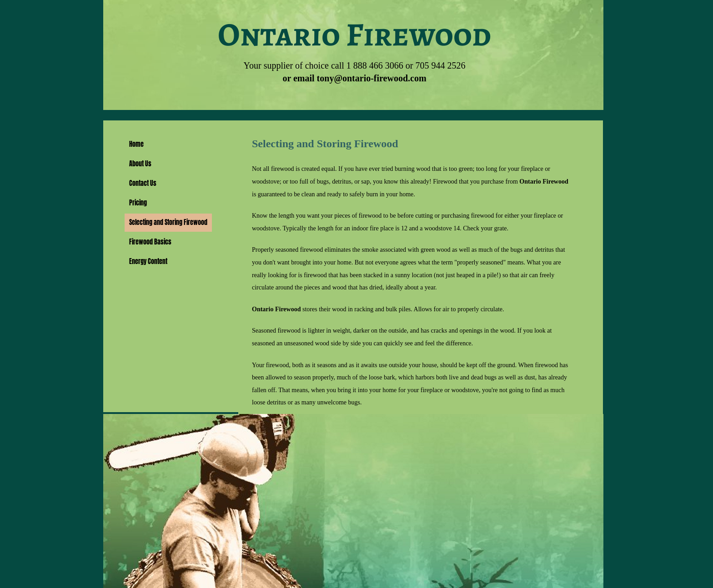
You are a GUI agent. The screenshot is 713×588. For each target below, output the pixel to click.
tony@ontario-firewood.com (372, 78)
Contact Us (143, 183)
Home (136, 144)
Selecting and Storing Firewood (168, 222)
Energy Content (148, 262)
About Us (140, 164)
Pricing (138, 203)
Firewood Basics (150, 242)
